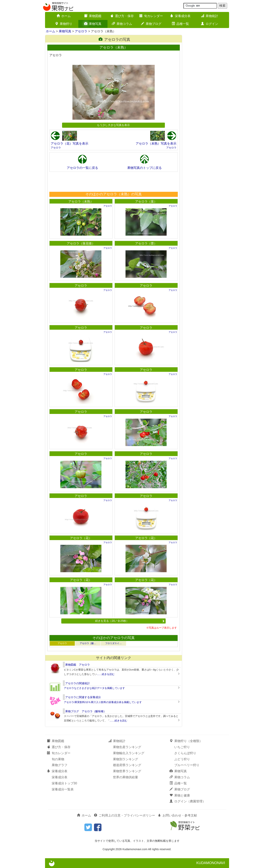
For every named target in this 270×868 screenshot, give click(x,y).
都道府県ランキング (127, 765)
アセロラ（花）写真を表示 (70, 143)
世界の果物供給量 (126, 777)
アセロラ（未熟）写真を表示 (156, 143)
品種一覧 (180, 24)
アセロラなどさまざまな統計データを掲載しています (94, 688)
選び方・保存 (122, 16)
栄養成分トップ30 (64, 783)
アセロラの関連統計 (78, 683)
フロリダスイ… (113, 643)
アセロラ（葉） (146, 201)
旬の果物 (58, 759)
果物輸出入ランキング (129, 753)
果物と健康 (180, 795)
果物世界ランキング (127, 771)
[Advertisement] (113, 182)
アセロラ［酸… (88, 643)
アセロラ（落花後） (81, 243)
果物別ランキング (126, 759)
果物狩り (64, 24)
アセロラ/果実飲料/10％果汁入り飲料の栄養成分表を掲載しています (103, 702)
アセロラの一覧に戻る (82, 168)
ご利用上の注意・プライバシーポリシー (125, 815)
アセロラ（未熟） (81, 201)
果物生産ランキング (127, 747)
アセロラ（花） (81, 538)
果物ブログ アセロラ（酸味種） (86, 711)
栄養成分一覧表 (63, 789)
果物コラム (122, 24)
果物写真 (93, 24)
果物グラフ (60, 765)
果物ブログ (151, 24)
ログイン (209, 24)
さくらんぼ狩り (185, 753)
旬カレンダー (151, 16)
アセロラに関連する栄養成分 (83, 697)
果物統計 (209, 16)
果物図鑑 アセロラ (78, 665)
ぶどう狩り (182, 759)
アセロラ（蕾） (146, 243)
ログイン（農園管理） (188, 801)
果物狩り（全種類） (186, 741)
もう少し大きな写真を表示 (113, 125)
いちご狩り (182, 747)
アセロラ (81, 31)
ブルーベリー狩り (187, 765)
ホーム (64, 16)
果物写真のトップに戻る (144, 168)
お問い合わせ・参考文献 (177, 815)
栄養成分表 (180, 16)
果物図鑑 (93, 16)
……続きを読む (106, 674)
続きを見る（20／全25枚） (130, 621)
